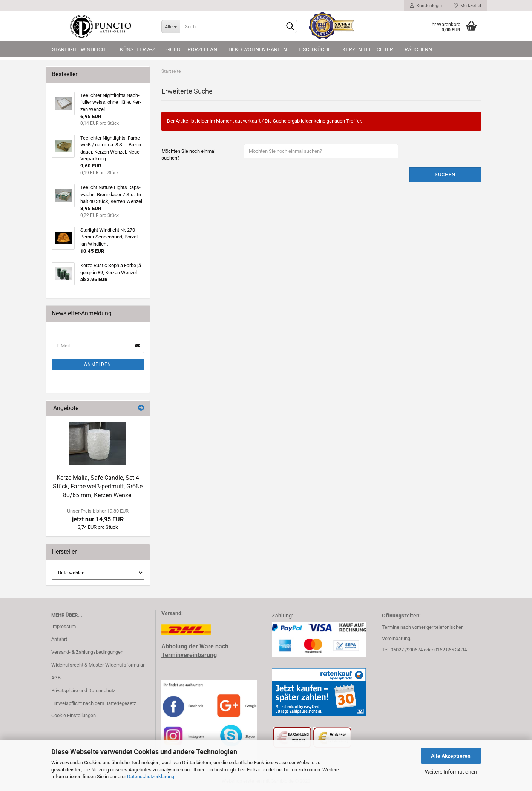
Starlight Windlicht (80, 49)
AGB (56, 678)
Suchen (445, 174)
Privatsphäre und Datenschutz (83, 690)
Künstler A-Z (137, 49)
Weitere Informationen (451, 772)
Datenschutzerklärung (151, 776)
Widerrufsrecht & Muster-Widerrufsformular (98, 665)
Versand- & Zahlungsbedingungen (87, 652)
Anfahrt (59, 639)
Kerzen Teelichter (368, 49)
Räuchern (418, 49)
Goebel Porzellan (192, 49)
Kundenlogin (426, 6)
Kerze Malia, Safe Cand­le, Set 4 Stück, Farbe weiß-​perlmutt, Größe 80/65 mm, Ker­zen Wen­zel (98, 486)
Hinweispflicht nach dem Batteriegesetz (94, 703)
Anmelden (98, 364)
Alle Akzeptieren (451, 756)
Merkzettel (467, 6)
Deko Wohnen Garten (258, 49)
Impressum (64, 626)
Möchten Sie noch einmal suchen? (188, 155)
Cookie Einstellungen (74, 715)
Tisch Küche (315, 49)
